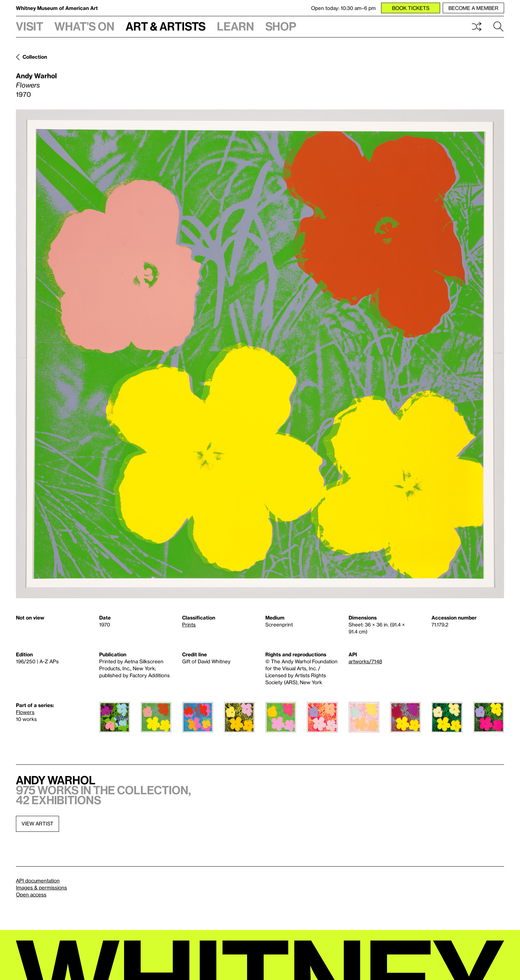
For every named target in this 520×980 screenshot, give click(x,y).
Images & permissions (41, 887)
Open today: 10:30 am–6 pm (343, 8)
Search (498, 27)
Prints (189, 624)
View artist (37, 823)
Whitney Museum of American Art (57, 8)
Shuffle (477, 27)
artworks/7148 (365, 661)
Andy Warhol (36, 76)
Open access (31, 894)
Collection (35, 57)
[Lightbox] (260, 354)
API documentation (38, 881)
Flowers (25, 712)
